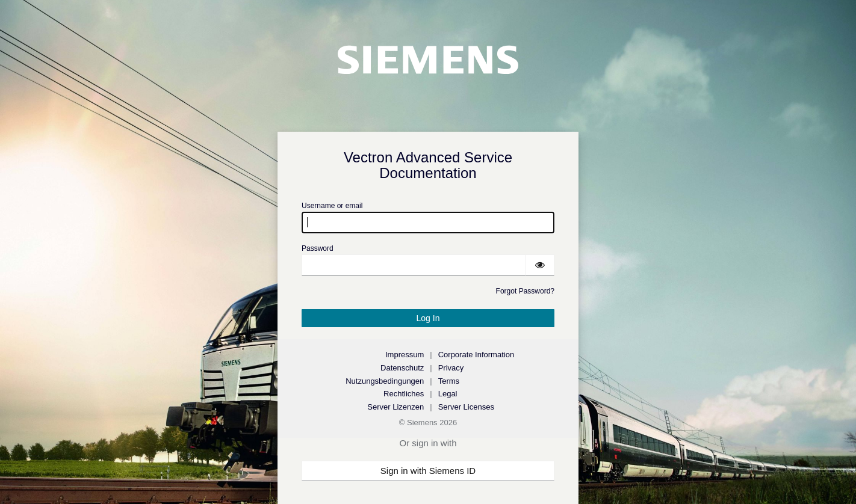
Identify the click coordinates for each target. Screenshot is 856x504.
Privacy (451, 368)
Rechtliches (404, 394)
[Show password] (540, 265)
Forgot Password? (525, 291)
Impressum (405, 355)
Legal (448, 394)
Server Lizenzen (395, 407)
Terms (449, 381)
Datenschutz (402, 368)
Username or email (332, 206)
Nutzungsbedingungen (385, 381)
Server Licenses (466, 407)
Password (318, 248)
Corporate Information (476, 355)
